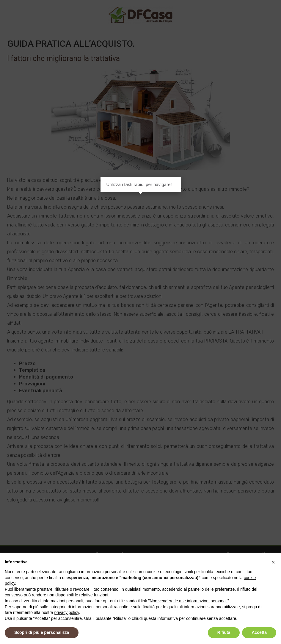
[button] (273, 562)
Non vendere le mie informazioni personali (188, 601)
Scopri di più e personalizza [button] (42, 632)
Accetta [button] (259, 632)
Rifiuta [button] (224, 632)
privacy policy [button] (67, 612)
